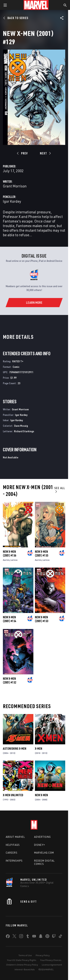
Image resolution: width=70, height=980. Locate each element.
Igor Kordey (12, 201)
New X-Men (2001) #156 (9, 553)
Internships (14, 861)
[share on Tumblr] (28, 937)
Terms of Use (25, 955)
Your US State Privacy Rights (22, 960)
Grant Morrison (15, 186)
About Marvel (15, 837)
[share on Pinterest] (47, 937)
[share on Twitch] (54, 937)
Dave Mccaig (21, 426)
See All (60, 490)
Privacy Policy (43, 955)
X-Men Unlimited (13, 795)
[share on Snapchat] (41, 937)
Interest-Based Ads (25, 969)
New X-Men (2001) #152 (9, 680)
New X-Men (41, 795)
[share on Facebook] (8, 937)
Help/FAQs (13, 845)
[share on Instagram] (21, 937)
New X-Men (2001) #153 (42, 619)
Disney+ (40, 845)
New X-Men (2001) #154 (9, 619)
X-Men (39, 749)
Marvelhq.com (44, 853)
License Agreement (52, 965)
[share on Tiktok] (60, 937)
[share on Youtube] (34, 937)
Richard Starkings (24, 431)
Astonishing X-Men (15, 749)
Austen (6, 560)
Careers (12, 853)
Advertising (42, 837)
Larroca (14, 560)
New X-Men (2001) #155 (42, 553)
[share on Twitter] (14, 937)
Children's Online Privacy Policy (22, 965)
